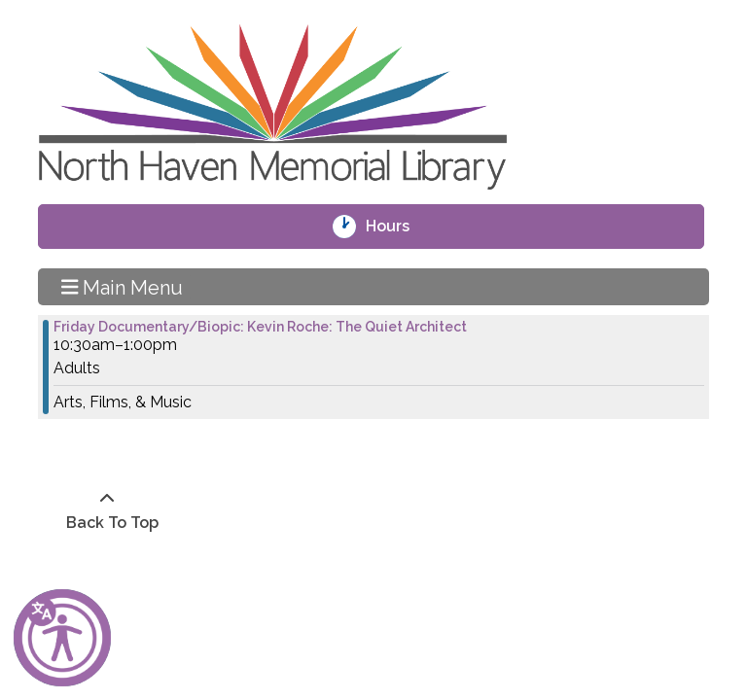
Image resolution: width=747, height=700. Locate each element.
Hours (400, 227)
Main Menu (123, 287)
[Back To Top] (107, 511)
